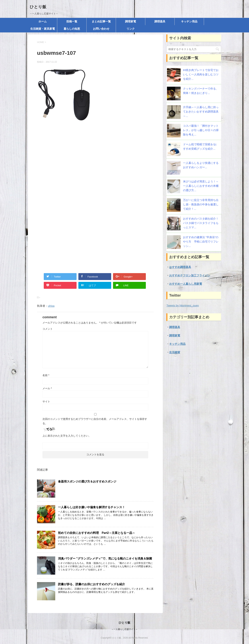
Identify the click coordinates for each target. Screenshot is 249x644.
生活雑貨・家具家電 (43, 29)
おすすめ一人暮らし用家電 (186, 284)
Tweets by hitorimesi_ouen (183, 305)
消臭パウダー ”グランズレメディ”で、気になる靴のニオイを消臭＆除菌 (105, 559)
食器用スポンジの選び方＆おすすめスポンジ (87, 481)
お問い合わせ (101, 29)
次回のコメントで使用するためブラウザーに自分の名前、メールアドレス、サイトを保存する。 (95, 421)
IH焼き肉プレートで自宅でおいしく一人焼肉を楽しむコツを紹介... (201, 74)
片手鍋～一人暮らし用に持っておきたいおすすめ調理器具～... (201, 112)
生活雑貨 (175, 352)
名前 (46, 375)
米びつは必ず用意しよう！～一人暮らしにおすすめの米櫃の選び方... (201, 186)
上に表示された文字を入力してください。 (67, 436)
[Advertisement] (95, 164)
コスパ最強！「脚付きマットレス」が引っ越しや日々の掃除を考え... (201, 130)
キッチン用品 (189, 21)
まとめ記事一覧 (101, 21)
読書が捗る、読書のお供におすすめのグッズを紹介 (92, 584)
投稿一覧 (72, 21)
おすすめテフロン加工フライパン (190, 275)
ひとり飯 (38, 7)
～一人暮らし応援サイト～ (124, 629)
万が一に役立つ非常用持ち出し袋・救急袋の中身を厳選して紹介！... (201, 204)
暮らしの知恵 (72, 29)
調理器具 (160, 21)
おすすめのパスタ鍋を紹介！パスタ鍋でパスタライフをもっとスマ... (201, 223)
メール (47, 388)
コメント (48, 329)
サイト (46, 401)
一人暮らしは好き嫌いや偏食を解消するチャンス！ (92, 507)
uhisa (51, 306)
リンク (131, 29)
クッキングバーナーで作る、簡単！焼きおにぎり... (201, 91)
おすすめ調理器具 (180, 267)
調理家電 (131, 21)
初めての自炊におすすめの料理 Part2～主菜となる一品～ (97, 533)
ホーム (43, 21)
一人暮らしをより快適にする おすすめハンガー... (201, 165)
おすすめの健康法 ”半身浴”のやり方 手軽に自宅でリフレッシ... (201, 242)
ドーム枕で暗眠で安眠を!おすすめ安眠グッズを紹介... (200, 146)
